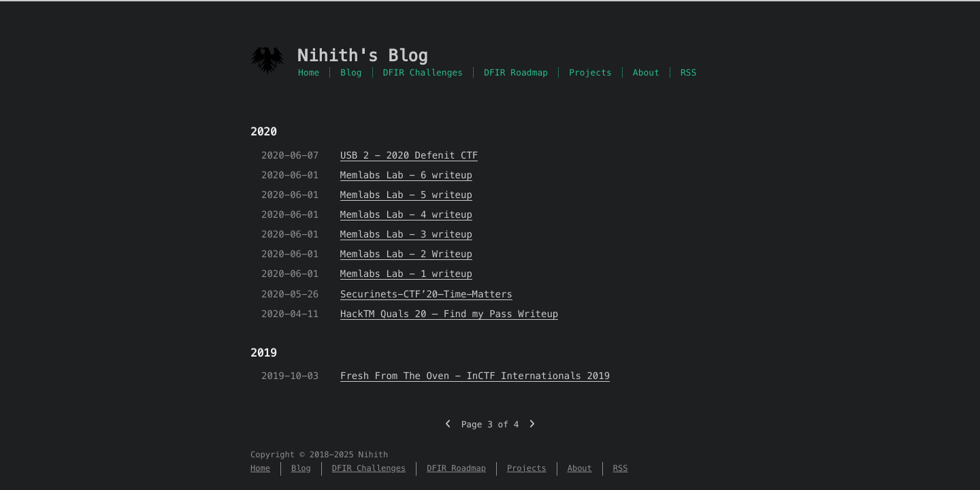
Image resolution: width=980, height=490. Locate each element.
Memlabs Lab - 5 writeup (406, 195)
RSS (689, 72)
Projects (590, 72)
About (646, 72)
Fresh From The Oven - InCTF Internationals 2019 (475, 376)
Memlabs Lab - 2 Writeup (406, 254)
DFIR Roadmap (516, 72)
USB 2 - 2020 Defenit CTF (409, 155)
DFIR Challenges (423, 72)
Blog (351, 72)
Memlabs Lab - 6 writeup (406, 175)
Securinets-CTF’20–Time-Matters (426, 294)
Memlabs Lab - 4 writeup (406, 214)
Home (309, 72)
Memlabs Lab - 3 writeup (406, 234)
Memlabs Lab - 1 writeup (406, 274)
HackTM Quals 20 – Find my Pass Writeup (449, 314)
